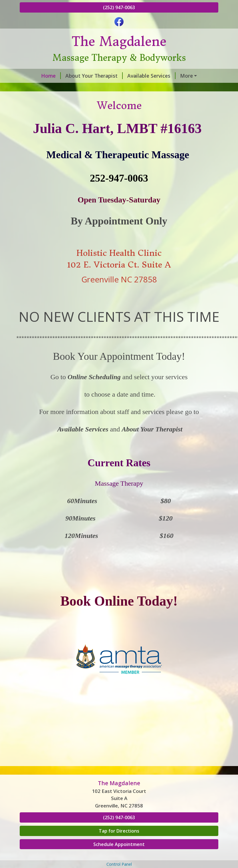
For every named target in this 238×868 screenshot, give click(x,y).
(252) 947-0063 (119, 7)
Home (51, 76)
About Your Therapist (94, 76)
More (186, 76)
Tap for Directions (119, 831)
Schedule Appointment (119, 844)
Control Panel (119, 864)
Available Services (151, 76)
